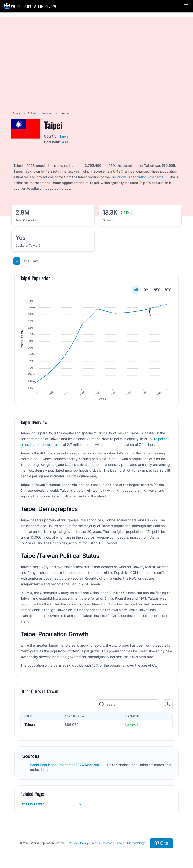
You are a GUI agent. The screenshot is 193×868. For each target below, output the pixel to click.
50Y (168, 290)
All (136, 290)
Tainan (30, 725)
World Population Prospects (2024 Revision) (65, 766)
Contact (108, 844)
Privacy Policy (79, 844)
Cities (16, 113)
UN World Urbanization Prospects (137, 177)
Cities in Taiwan (41, 113)
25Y (156, 290)
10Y (145, 290)
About (120, 844)
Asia (65, 142)
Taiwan (65, 136)
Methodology (136, 844)
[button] (186, 6)
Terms (96, 844)
